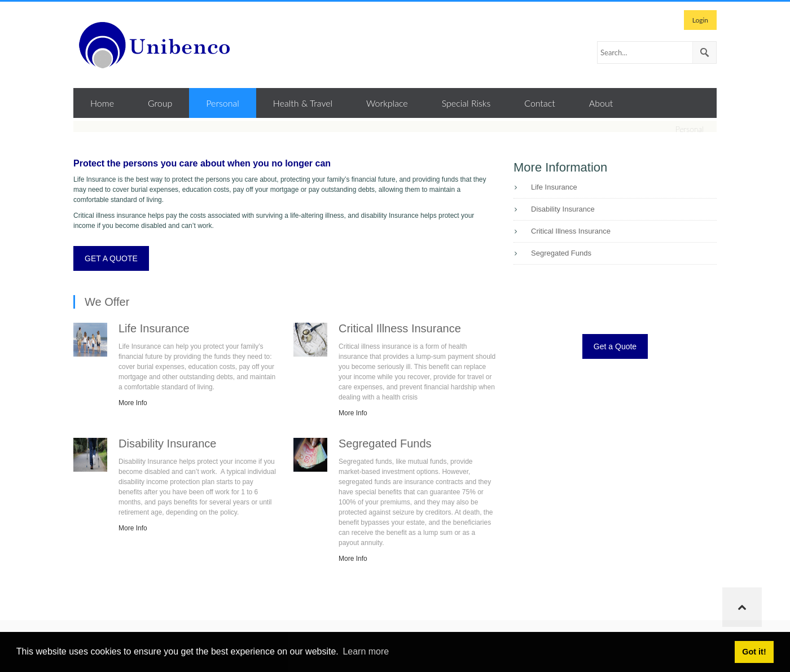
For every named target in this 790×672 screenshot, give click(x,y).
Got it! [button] (754, 652)
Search (704, 52)
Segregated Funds (561, 253)
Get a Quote (615, 346)
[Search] (657, 52)
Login (700, 20)
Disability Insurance (563, 209)
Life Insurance (554, 187)
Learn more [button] (366, 651)
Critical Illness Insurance (571, 231)
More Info (133, 403)
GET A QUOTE (111, 258)
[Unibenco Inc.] (158, 45)
